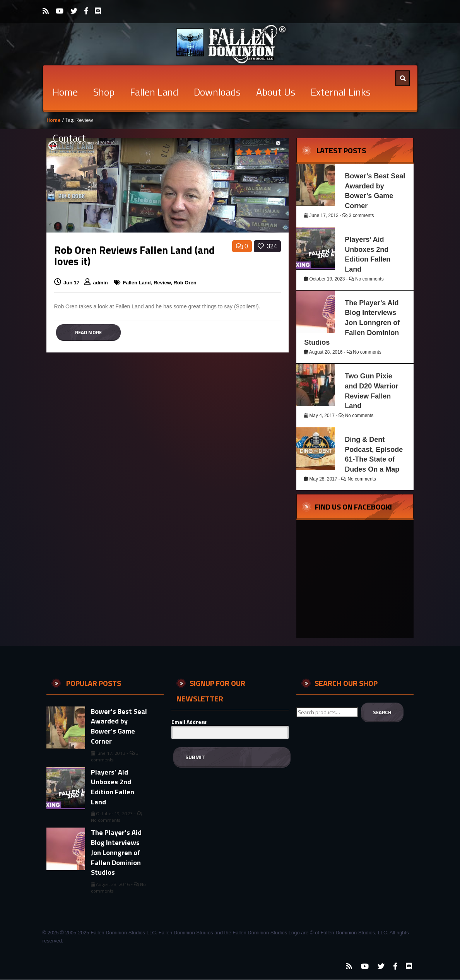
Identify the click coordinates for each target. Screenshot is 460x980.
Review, (164, 283)
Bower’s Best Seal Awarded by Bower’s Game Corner (119, 726)
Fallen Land (154, 92)
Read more (88, 332)
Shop (104, 92)
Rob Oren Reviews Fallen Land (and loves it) (134, 255)
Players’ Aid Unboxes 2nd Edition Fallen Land (113, 787)
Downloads (217, 92)
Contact (69, 138)
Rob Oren (185, 283)
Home (65, 92)
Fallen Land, (138, 283)
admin (101, 283)
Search (382, 712)
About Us (276, 92)
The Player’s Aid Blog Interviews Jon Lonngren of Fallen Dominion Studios (352, 323)
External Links (341, 92)
